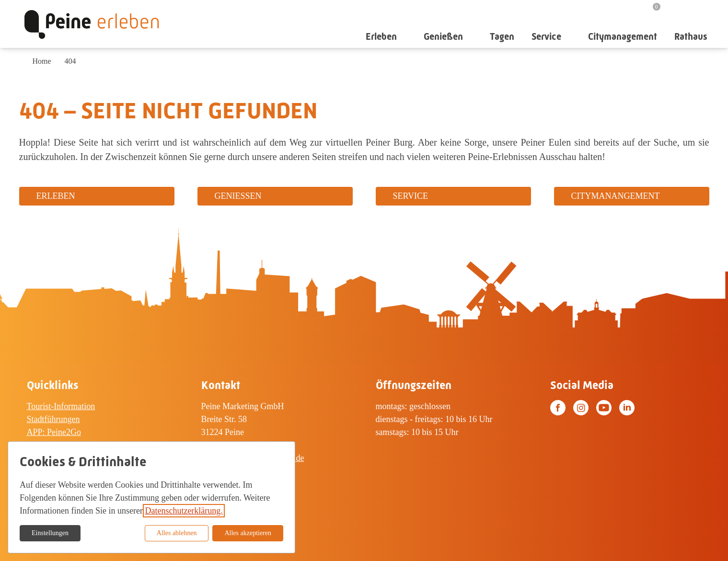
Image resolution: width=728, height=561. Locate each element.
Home (42, 61)
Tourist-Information (61, 406)
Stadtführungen (53, 419)
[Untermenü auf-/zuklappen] (405, 36)
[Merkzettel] (651, 11)
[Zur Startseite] (92, 24)
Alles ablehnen (177, 533)
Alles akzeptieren (248, 533)
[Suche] (678, 10)
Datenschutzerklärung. (184, 511)
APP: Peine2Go (54, 432)
